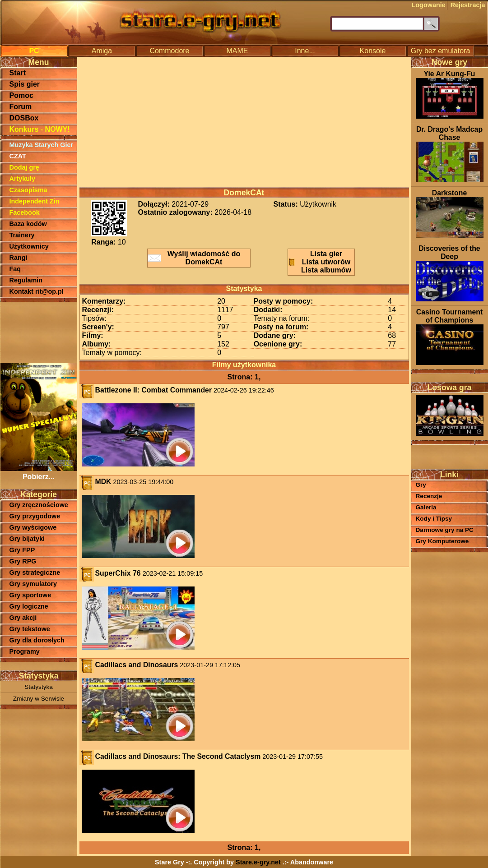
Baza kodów (28, 224)
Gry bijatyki (27, 539)
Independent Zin (35, 201)
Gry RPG (23, 561)
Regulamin (26, 280)
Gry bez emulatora (441, 51)
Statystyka (39, 687)
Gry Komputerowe (442, 541)
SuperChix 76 (118, 573)
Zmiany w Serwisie (39, 699)
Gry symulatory (33, 584)
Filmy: (93, 335)
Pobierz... (39, 473)
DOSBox (24, 118)
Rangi (19, 258)
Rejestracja (468, 5)
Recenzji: (98, 310)
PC (34, 51)
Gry (421, 485)
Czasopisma (28, 190)
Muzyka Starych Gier (42, 145)
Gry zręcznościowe (39, 505)
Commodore (169, 51)
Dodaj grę (24, 167)
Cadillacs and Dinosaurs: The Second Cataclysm (178, 756)
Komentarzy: (104, 301)
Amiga (102, 51)
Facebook (25, 212)
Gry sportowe (30, 595)
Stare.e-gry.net (258, 862)
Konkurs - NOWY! (40, 129)
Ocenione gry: (278, 344)
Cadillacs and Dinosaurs (137, 665)
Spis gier (25, 84)
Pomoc (21, 95)
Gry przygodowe (35, 516)
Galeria (426, 507)
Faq (15, 269)
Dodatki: (268, 310)
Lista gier (326, 254)
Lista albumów (326, 270)
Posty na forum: (281, 327)
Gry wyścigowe (33, 527)
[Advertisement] (39, 332)
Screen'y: (98, 327)
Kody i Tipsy (434, 519)
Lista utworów (326, 262)
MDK (103, 482)
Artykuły (23, 179)
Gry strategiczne (35, 573)
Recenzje (429, 496)
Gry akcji (23, 618)
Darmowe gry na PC (445, 530)
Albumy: (97, 344)
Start (18, 73)
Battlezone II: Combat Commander (154, 390)
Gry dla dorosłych (37, 640)
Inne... (305, 51)
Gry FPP (22, 550)
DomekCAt (244, 193)
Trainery (22, 235)
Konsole (373, 51)
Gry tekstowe (30, 629)
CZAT (18, 156)
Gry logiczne (29, 606)
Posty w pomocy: (284, 301)
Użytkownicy (29, 246)
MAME (237, 51)
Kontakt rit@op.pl (37, 291)
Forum (21, 107)
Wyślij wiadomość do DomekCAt (204, 258)
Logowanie (429, 5)
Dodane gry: (275, 335)
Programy (25, 651)
